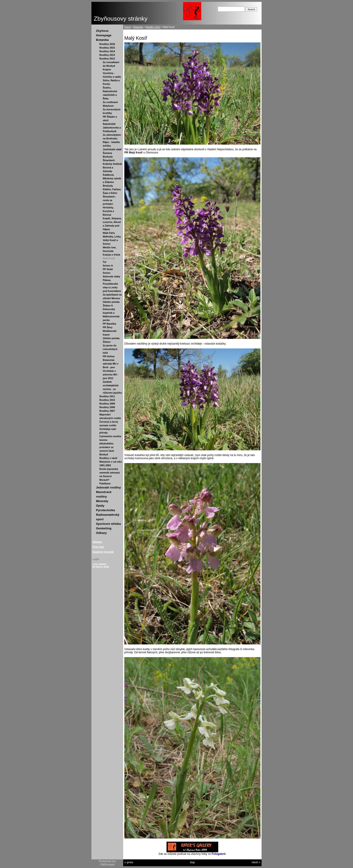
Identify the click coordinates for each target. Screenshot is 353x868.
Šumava (107, 153)
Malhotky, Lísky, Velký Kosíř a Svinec (112, 240)
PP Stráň (108, 269)
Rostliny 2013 (107, 55)
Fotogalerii (219, 854)
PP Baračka (109, 324)
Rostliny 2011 (107, 396)
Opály (100, 506)
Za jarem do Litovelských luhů (110, 349)
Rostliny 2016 (107, 44)
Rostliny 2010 (107, 400)
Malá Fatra (109, 233)
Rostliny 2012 (107, 59)
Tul (104, 262)
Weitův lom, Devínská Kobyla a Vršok (111, 251)
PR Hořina (109, 356)
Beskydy (108, 157)
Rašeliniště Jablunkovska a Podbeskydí (112, 128)
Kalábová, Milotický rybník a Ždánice (112, 178)
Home (127, 27)
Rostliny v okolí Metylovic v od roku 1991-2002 (111, 462)
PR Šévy (108, 327)
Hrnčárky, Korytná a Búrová (108, 211)
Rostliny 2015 (107, 48)
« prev (129, 862)
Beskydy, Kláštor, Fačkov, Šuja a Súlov (112, 189)
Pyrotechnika (105, 510)
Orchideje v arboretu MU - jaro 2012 (111, 375)
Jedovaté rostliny (108, 487)
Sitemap (97, 542)
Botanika (102, 40)
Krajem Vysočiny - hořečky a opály (112, 73)
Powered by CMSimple (107, 863)
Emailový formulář (103, 552)
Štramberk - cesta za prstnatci (109, 200)
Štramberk (109, 160)
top (192, 862)
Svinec (107, 273)
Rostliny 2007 (107, 411)
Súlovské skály (111, 276)
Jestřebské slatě (112, 149)
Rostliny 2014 (107, 51)
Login (96, 559)
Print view (98, 547)
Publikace (105, 483)
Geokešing (104, 528)
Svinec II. (108, 266)
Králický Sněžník (112, 164)
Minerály (102, 501)
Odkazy (101, 533)
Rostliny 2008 (107, 407)
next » (256, 862)
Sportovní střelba (108, 524)
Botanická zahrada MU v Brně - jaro (111, 364)
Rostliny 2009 (107, 404)
